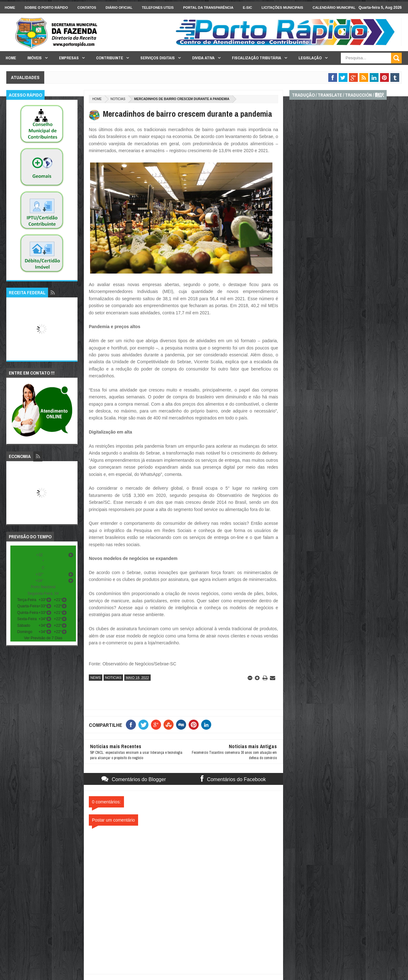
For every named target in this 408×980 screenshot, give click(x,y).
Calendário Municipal (334, 8)
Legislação (310, 58)
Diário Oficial (119, 8)
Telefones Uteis (158, 8)
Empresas (69, 58)
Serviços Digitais (158, 58)
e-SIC (247, 8)
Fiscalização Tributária (257, 58)
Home (10, 8)
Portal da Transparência (208, 8)
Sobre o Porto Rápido (46, 8)
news (96, 678)
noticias (118, 99)
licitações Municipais (282, 8)
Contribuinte (110, 58)
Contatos (87, 8)
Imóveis (35, 58)
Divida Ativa (203, 58)
